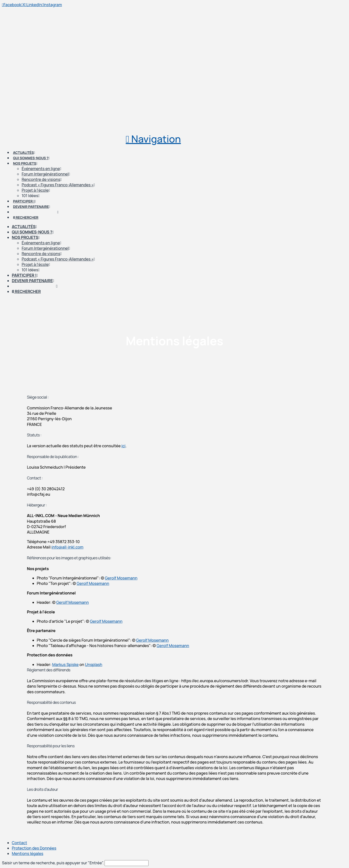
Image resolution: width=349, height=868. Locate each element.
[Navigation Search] (26, 291)
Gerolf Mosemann (121, 578)
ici (124, 446)
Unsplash (94, 665)
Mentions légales (28, 854)
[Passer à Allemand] (35, 286)
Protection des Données (34, 848)
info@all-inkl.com (68, 547)
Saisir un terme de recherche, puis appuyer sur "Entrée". (53, 863)
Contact (19, 843)
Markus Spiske (65, 665)
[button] (153, 139)
